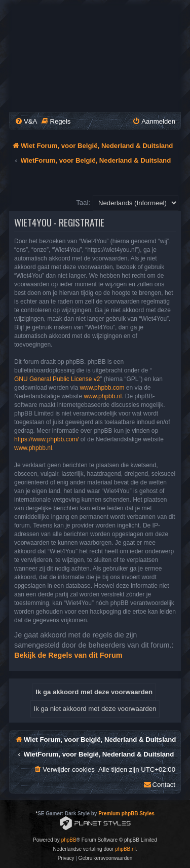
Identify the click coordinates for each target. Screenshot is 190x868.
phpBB (69, 840)
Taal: (83, 202)
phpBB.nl (125, 849)
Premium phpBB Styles (126, 814)
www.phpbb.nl (103, 396)
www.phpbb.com (102, 388)
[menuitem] (26, 121)
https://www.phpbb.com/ (46, 439)
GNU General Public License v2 (57, 379)
